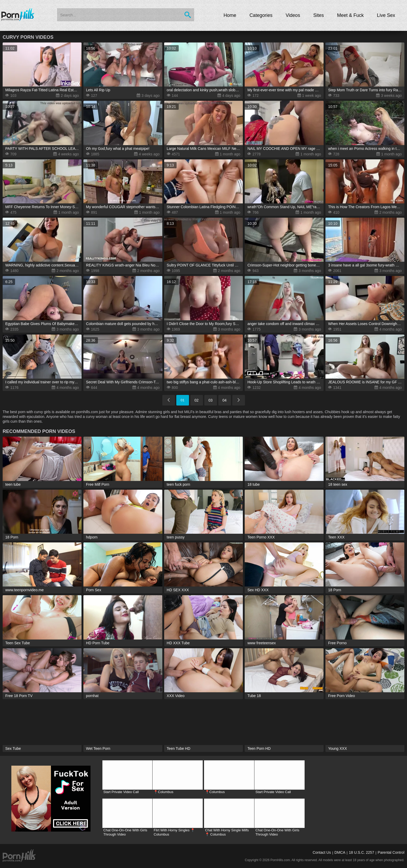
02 (197, 400)
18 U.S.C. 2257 (362, 852)
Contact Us (322, 852)
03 (211, 400)
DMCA (340, 852)
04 (225, 400)
